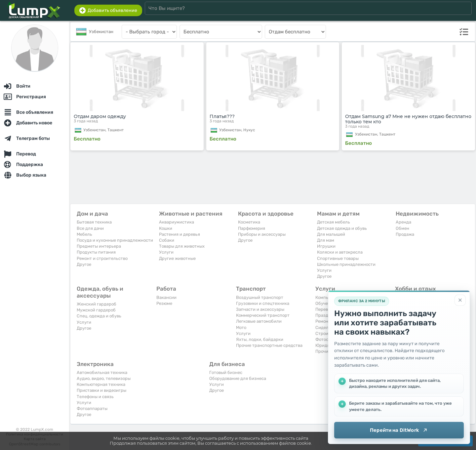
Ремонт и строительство (102, 258)
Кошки (166, 228)
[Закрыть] (460, 300)
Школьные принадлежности (346, 264)
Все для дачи (90, 228)
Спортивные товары (338, 258)
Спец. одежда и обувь (99, 316)
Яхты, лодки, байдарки (260, 339)
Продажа (405, 234)
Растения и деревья (179, 234)
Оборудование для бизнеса (238, 378)
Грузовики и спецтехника (263, 303)
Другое (84, 264)
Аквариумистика (177, 222)
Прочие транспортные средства (269, 345)
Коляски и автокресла (340, 252)
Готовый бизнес (226, 372)
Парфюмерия (252, 228)
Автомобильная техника (102, 372)
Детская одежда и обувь (342, 228)
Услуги (166, 252)
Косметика (249, 222)
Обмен (402, 228)
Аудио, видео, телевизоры (104, 378)
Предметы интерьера (99, 246)
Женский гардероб (97, 304)
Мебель (84, 234)
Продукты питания (96, 252)
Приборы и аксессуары (262, 234)
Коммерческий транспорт (263, 315)
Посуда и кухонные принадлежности (115, 240)
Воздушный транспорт (260, 297)
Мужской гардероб (96, 310)
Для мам (326, 240)
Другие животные (177, 258)
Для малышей (331, 234)
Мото (241, 327)
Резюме (164, 303)
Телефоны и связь (95, 397)
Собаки (167, 240)
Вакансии (166, 297)
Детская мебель (334, 222)
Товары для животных (182, 246)
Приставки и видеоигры (101, 390)
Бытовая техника (94, 222)
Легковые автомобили (259, 321)
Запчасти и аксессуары (260, 309)
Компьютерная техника (101, 384)
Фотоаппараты (92, 409)
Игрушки (326, 246)
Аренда (403, 222)
